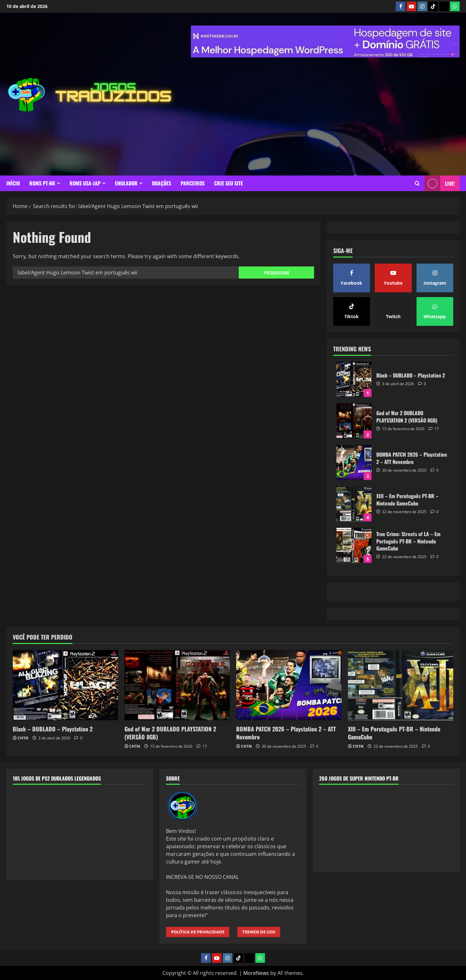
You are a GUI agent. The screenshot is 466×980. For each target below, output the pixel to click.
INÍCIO (13, 183)
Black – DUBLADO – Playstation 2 (354, 379)
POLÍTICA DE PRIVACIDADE (198, 932)
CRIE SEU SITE (229, 183)
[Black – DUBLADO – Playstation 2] (65, 685)
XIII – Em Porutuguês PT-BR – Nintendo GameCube (354, 504)
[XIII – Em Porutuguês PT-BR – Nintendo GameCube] (401, 685)
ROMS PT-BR (42, 183)
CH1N (23, 738)
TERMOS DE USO (259, 932)
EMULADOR (126, 183)
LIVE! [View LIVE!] (440, 183)
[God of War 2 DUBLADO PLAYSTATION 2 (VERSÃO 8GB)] (177, 685)
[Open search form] (417, 183)
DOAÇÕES (162, 183)
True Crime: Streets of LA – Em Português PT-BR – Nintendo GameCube (354, 545)
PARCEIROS (193, 183)
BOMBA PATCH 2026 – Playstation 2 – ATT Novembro (354, 462)
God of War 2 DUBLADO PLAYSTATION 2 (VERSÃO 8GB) (354, 421)
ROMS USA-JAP (85, 183)
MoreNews (256, 973)
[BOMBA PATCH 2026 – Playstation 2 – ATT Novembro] (289, 685)
